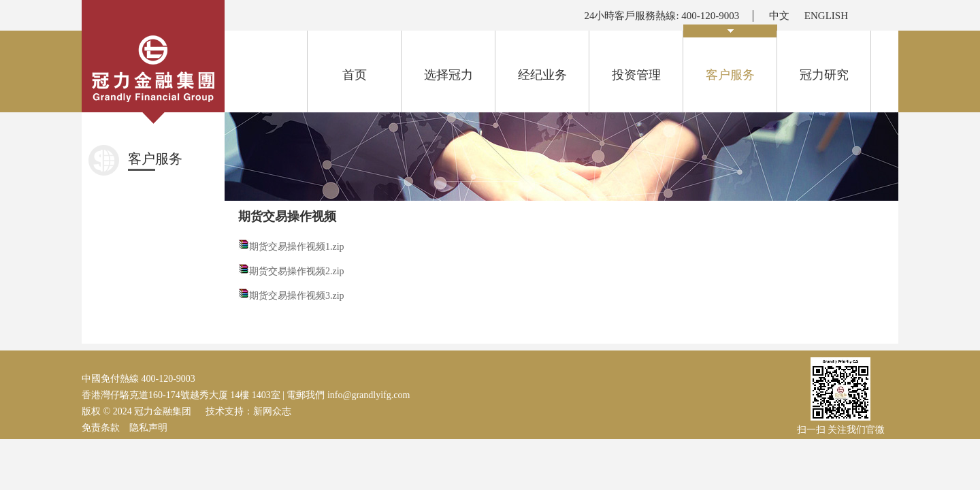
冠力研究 (824, 75)
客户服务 (730, 56)
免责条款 (101, 428)
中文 (779, 16)
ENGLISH (826, 16)
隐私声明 (148, 428)
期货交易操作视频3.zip (297, 296)
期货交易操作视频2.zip (297, 271)
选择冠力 (448, 75)
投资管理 (636, 75)
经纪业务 (542, 75)
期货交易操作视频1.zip (297, 247)
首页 (355, 75)
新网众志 (272, 411)
